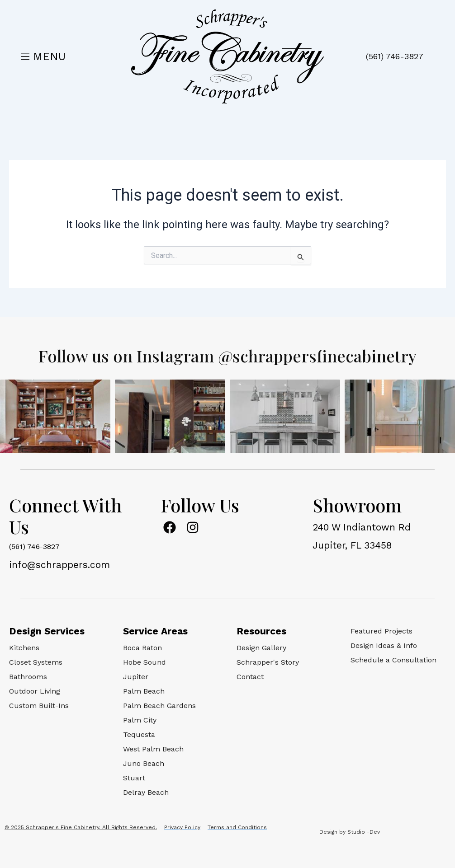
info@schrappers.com (59, 565)
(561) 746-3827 (395, 56)
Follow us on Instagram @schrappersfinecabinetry (227, 355)
